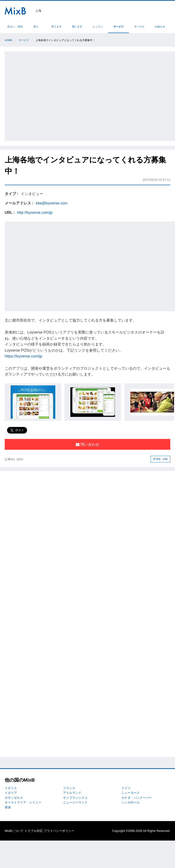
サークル (139, 27)
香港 (8, 807)
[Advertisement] (45, 95)
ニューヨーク (131, 793)
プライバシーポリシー (59, 831)
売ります (56, 27)
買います (77, 27)
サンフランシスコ (75, 798)
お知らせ (160, 27)
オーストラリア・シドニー (23, 802)
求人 (36, 27)
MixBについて (14, 831)
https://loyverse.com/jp (23, 356)
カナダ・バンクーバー (137, 798)
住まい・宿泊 (15, 27)
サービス (119, 27)
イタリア (11, 793)
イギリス (11, 788)
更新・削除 (161, 459)
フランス (69, 788)
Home (9, 40)
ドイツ (126, 788)
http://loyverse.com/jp (35, 213)
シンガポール (131, 802)
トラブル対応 (34, 831)
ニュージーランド (75, 802)
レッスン (98, 27)
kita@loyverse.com (52, 203)
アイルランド (72, 793)
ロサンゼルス (14, 798)
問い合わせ (87, 444)
